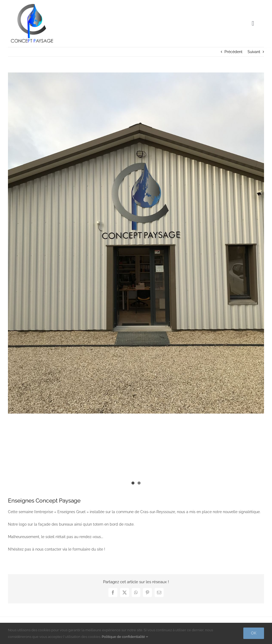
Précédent (233, 52)
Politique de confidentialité (125, 637)
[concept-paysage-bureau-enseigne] (136, 243)
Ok (254, 633)
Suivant (254, 52)
